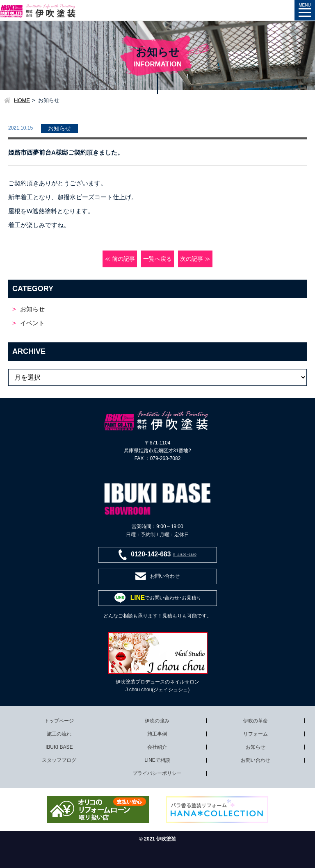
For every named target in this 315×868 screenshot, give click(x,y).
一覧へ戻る (157, 259)
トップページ (59, 721)
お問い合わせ (256, 760)
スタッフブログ (59, 760)
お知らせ (32, 309)
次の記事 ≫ (195, 259)
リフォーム (256, 734)
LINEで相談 (157, 760)
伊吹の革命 (256, 721)
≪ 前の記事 (120, 259)
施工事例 (157, 734)
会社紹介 (157, 747)
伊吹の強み (157, 721)
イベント (32, 323)
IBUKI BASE (59, 747)
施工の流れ (59, 734)
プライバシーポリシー (157, 773)
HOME (22, 100)
